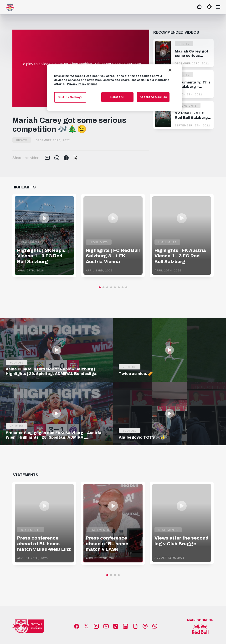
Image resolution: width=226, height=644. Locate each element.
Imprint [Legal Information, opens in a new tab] (92, 84)
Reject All (117, 97)
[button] (100, 287)
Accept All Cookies (153, 97)
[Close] (170, 70)
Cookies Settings (70, 97)
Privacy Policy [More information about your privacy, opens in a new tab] (77, 84)
